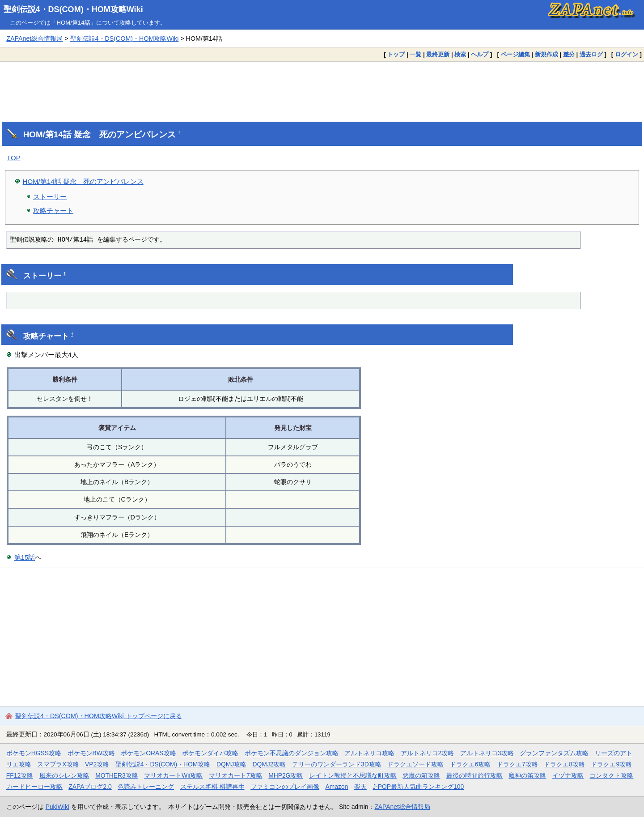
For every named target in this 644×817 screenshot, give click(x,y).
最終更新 (438, 54)
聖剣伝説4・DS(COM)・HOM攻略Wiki (73, 9)
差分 (569, 54)
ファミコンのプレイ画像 (285, 787)
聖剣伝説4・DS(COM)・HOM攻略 (163, 764)
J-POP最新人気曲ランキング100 (418, 787)
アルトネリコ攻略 (369, 753)
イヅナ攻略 (568, 775)
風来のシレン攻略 (64, 775)
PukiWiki (57, 807)
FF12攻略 (20, 775)
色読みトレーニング (146, 787)
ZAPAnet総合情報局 (34, 38)
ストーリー (50, 197)
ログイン (627, 54)
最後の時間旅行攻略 (475, 775)
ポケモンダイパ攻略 (210, 753)
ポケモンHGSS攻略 (34, 753)
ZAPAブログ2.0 (90, 787)
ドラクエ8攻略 (564, 764)
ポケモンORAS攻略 (148, 753)
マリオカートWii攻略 (173, 775)
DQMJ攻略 (231, 764)
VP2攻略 (97, 764)
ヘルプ (480, 54)
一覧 (415, 54)
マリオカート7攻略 (236, 775)
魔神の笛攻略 (527, 775)
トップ (396, 54)
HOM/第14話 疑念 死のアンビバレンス (83, 181)
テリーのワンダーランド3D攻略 (337, 764)
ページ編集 (515, 54)
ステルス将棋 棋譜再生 (212, 787)
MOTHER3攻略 (117, 775)
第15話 (25, 557)
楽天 (360, 787)
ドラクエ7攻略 (517, 764)
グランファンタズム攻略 (554, 753)
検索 (460, 54)
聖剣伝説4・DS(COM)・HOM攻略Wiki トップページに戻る (99, 716)
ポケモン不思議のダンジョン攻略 (292, 753)
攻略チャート (53, 211)
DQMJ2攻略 (269, 764)
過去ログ (591, 54)
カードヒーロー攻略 (34, 787)
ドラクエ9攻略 (611, 764)
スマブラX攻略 (58, 764)
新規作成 (547, 54)
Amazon (337, 787)
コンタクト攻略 (611, 775)
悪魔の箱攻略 (421, 775)
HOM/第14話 (47, 134)
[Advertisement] (322, 85)
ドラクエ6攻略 (470, 764)
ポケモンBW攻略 (91, 753)
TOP (14, 158)
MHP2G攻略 (286, 775)
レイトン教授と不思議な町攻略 (353, 775)
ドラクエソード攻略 (415, 764)
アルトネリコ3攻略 (487, 753)
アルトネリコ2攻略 (428, 753)
